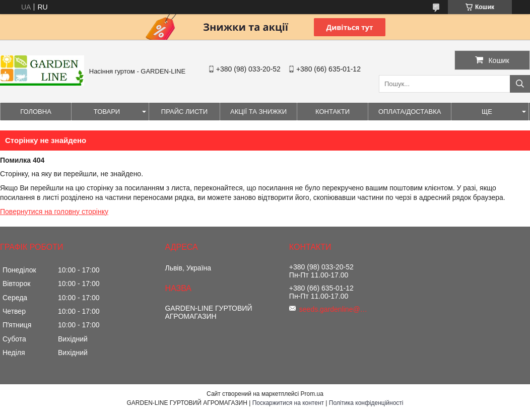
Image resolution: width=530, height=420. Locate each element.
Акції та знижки (258, 112)
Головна (36, 112)
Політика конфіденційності (366, 403)
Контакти (333, 112)
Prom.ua (312, 394)
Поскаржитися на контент (288, 403)
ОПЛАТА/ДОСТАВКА (410, 112)
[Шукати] (520, 84)
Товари (107, 112)
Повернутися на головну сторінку (54, 212)
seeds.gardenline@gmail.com (335, 309)
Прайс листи (184, 112)
